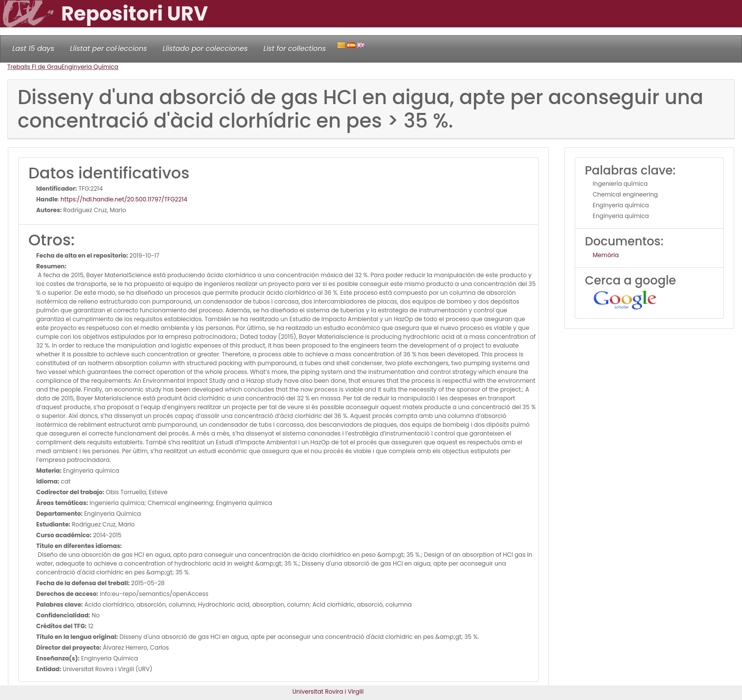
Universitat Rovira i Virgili (328, 691)
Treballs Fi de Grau (34, 67)
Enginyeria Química (90, 67)
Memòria (606, 255)
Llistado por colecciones (205, 48)
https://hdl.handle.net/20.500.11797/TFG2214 (124, 199)
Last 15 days (33, 48)
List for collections (294, 48)
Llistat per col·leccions (109, 48)
